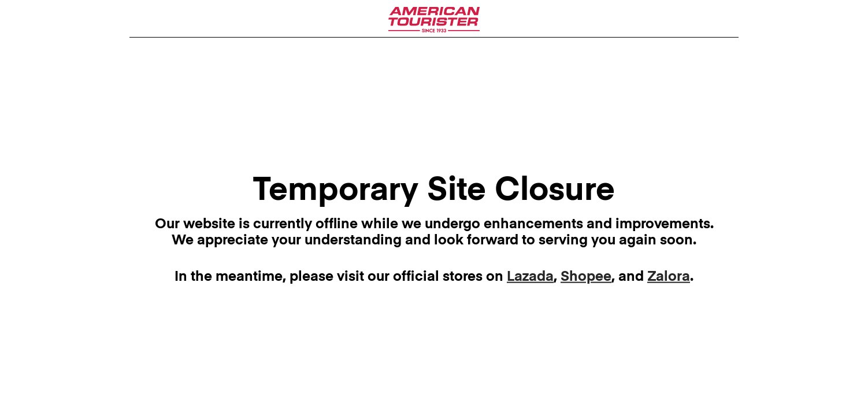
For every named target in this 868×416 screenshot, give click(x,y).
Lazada (530, 276)
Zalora (669, 276)
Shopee (586, 276)
